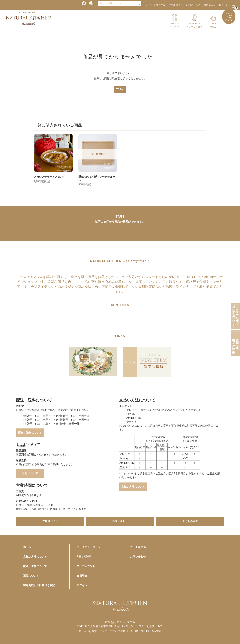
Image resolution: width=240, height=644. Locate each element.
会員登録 (82, 576)
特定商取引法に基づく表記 (39, 585)
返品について (30, 473)
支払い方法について (133, 487)
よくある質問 (190, 521)
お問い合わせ (193, 5)
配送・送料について (30, 433)
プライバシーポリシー (90, 547)
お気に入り (210, 5)
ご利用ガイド (176, 5)
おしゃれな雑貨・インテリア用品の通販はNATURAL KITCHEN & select (120, 631)
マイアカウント (86, 566)
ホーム (27, 547)
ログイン (224, 5)
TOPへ (120, 89)
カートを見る (138, 547)
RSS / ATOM (84, 557)
